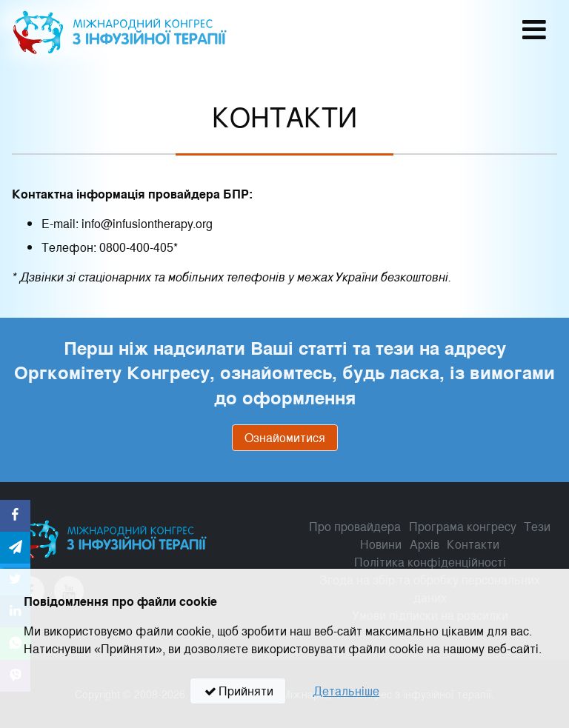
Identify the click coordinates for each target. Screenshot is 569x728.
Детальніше (346, 691)
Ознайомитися (285, 437)
